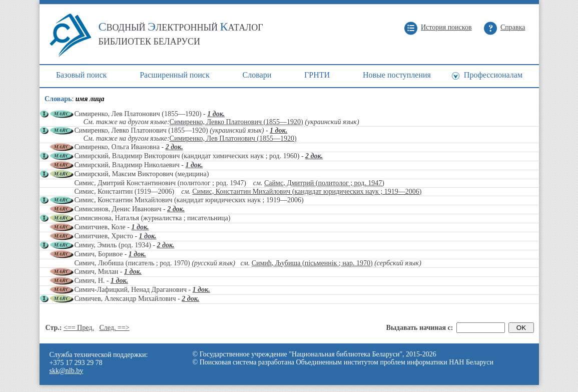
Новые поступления (397, 75)
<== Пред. (79, 328)
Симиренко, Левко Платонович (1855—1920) (236, 122)
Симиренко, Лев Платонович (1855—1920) (233, 138)
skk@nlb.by (67, 371)
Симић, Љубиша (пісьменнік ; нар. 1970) (312, 263)
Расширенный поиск (175, 75)
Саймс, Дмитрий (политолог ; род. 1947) (324, 183)
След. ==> (114, 328)
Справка (513, 27)
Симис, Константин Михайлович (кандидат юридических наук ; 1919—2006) (307, 191)
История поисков (446, 27)
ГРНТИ (317, 75)
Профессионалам (493, 75)
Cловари (257, 75)
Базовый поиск (81, 75)
